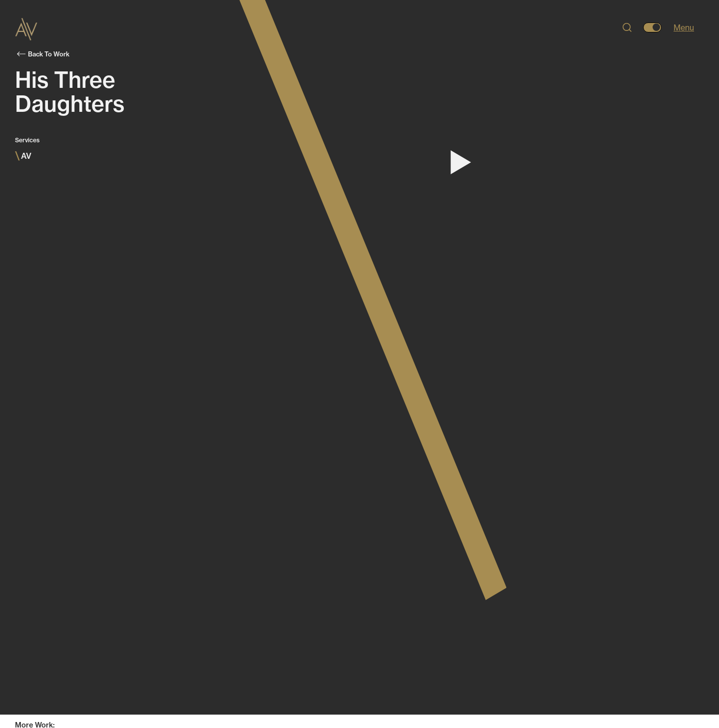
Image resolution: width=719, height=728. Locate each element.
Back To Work (43, 54)
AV (23, 156)
